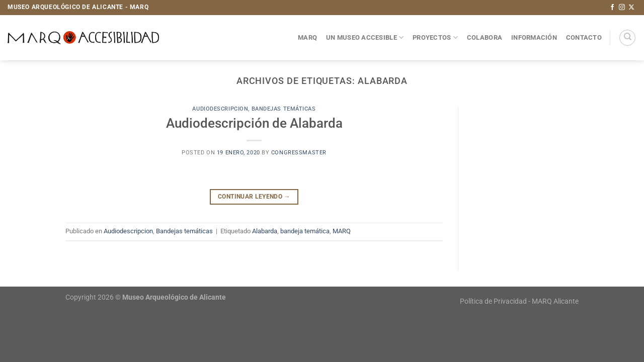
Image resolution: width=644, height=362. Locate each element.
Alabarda (265, 231)
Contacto (584, 37)
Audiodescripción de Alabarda (254, 123)
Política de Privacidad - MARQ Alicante (519, 301)
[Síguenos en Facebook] (612, 8)
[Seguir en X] (631, 8)
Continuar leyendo (254, 197)
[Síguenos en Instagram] (622, 8)
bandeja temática (305, 231)
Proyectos (435, 37)
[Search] (627, 38)
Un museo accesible (365, 37)
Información (534, 37)
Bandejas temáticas (284, 109)
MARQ (307, 37)
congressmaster (299, 153)
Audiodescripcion (220, 109)
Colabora (485, 37)
